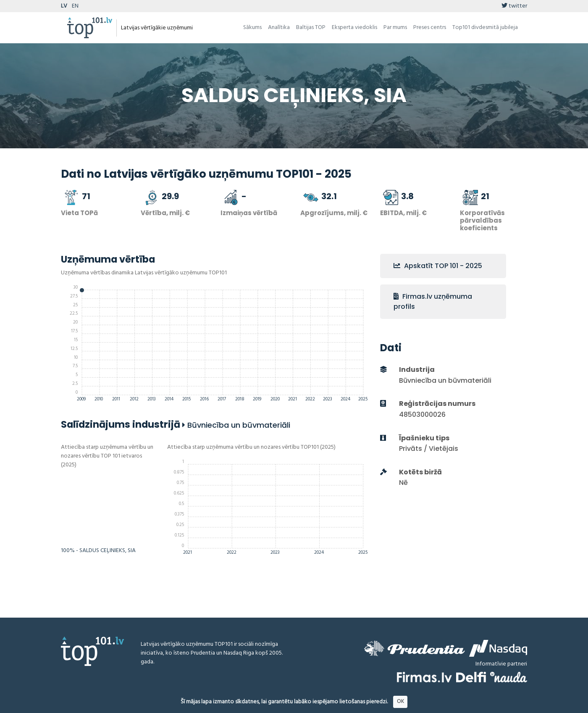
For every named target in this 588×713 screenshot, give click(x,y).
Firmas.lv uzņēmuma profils (433, 301)
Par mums (395, 28)
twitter (514, 6)
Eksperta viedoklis (354, 28)
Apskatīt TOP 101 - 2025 (438, 266)
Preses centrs (430, 28)
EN (75, 6)
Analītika (279, 28)
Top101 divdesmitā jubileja (485, 28)
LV (64, 6)
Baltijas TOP (311, 28)
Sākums (252, 28)
